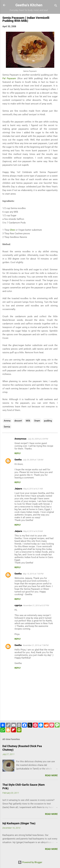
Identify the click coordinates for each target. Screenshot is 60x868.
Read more (51, 775)
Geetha (18, 460)
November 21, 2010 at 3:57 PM (36, 605)
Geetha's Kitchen (29, 5)
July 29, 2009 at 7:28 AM (33, 460)
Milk (28, 421)
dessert (18, 421)
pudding (48, 421)
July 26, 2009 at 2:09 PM (38, 439)
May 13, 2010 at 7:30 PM (33, 574)
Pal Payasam (9, 78)
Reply (18, 453)
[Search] (56, 6)
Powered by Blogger (30, 862)
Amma (7, 421)
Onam (37, 421)
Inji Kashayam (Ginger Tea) (19, 823)
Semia (7, 427)
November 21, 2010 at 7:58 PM (36, 645)
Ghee (12, 230)
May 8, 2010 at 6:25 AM (33, 531)
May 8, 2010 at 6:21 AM (33, 489)
